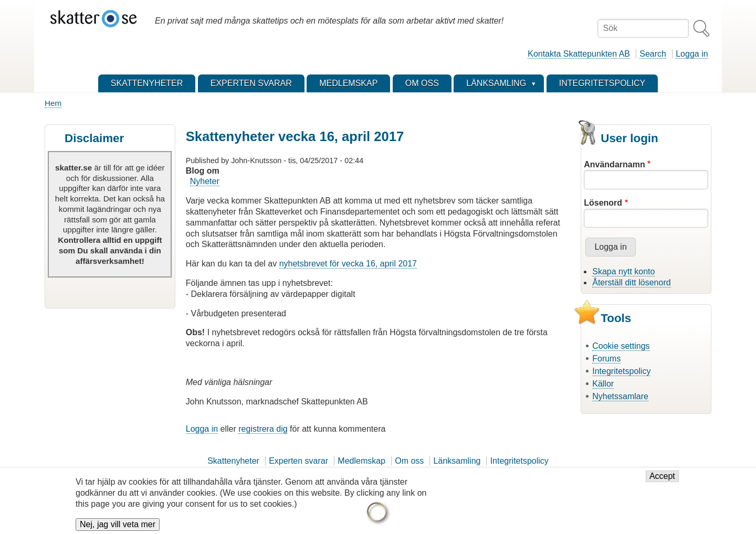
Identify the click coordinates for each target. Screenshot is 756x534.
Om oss (409, 461)
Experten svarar (298, 461)
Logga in (692, 54)
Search (653, 54)
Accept (662, 481)
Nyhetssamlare (620, 396)
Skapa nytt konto (623, 271)
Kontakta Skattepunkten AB (579, 54)
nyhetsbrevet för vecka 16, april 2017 (348, 264)
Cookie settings (621, 346)
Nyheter (205, 181)
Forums (606, 359)
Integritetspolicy (621, 371)
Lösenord (603, 203)
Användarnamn (614, 164)
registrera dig (263, 429)
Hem (53, 103)
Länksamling (457, 461)
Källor (603, 384)
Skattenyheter (233, 461)
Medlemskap (361, 461)
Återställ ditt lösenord (631, 282)
